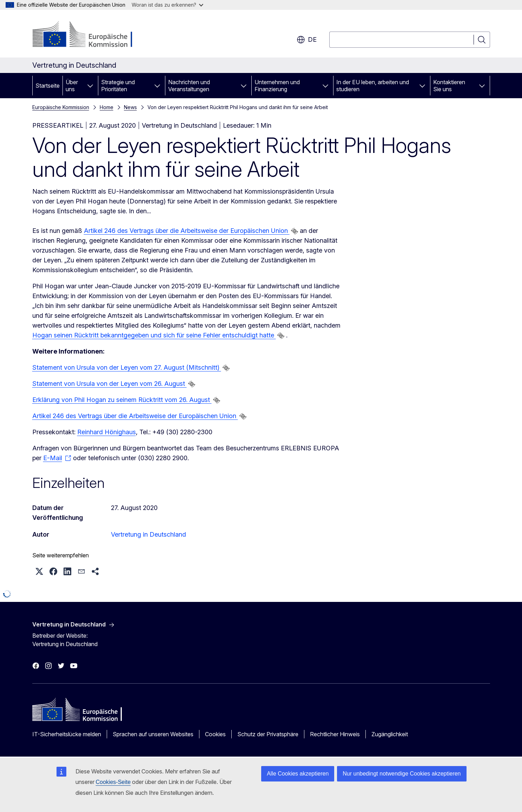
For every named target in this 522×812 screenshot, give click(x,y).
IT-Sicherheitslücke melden (67, 734)
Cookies (215, 734)
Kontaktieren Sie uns (449, 86)
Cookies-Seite (113, 782)
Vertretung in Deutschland (148, 534)
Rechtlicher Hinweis (335, 734)
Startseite (48, 86)
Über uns (72, 86)
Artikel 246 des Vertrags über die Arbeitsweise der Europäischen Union (187, 231)
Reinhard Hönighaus (107, 432)
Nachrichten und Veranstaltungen (189, 86)
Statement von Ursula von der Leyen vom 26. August (110, 384)
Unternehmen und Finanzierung (277, 86)
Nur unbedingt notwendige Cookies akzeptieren (402, 774)
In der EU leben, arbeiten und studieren (373, 86)
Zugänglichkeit (390, 734)
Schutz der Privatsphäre (268, 734)
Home (107, 107)
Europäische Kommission (61, 107)
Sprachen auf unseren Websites (153, 734)
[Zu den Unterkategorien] (90, 86)
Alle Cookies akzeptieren (298, 774)
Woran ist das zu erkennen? (167, 5)
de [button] (307, 40)
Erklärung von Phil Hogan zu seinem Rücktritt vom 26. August (122, 400)
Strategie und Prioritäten (118, 86)
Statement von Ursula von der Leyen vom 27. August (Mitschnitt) (127, 367)
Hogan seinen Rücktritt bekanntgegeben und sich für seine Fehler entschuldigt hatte (154, 335)
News (130, 107)
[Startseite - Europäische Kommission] (89, 35)
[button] (39, 571)
